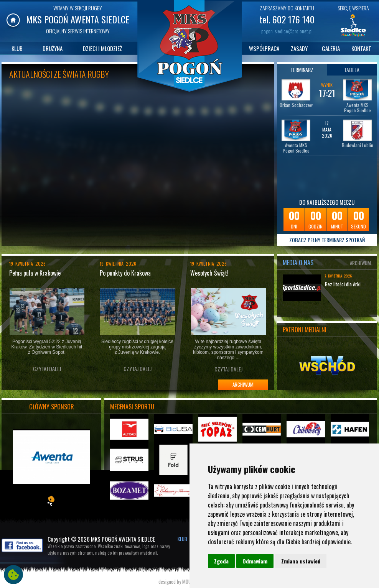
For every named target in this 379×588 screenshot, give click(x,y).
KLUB (17, 48)
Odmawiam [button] (255, 561)
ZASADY (299, 48)
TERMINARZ (302, 70)
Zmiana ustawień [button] (301, 561)
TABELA (352, 70)
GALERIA (331, 48)
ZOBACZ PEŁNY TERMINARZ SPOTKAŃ (327, 240)
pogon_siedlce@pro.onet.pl (287, 31)
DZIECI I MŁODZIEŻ (102, 48)
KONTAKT (361, 48)
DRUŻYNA (53, 48)
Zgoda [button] (221, 561)
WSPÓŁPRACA (264, 48)
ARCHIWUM (243, 384)
